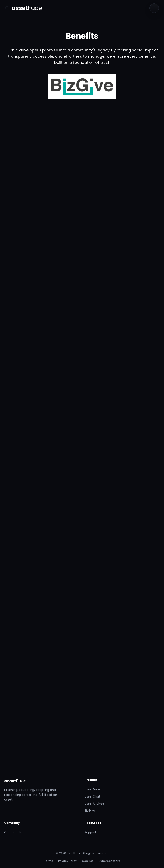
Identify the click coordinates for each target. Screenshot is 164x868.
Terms (49, 861)
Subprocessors (109, 861)
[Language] (154, 8)
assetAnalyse (94, 803)
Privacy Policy (67, 861)
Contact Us (13, 832)
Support (90, 832)
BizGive (90, 811)
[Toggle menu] (7, 8)
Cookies (88, 861)
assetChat (92, 796)
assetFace (92, 789)
